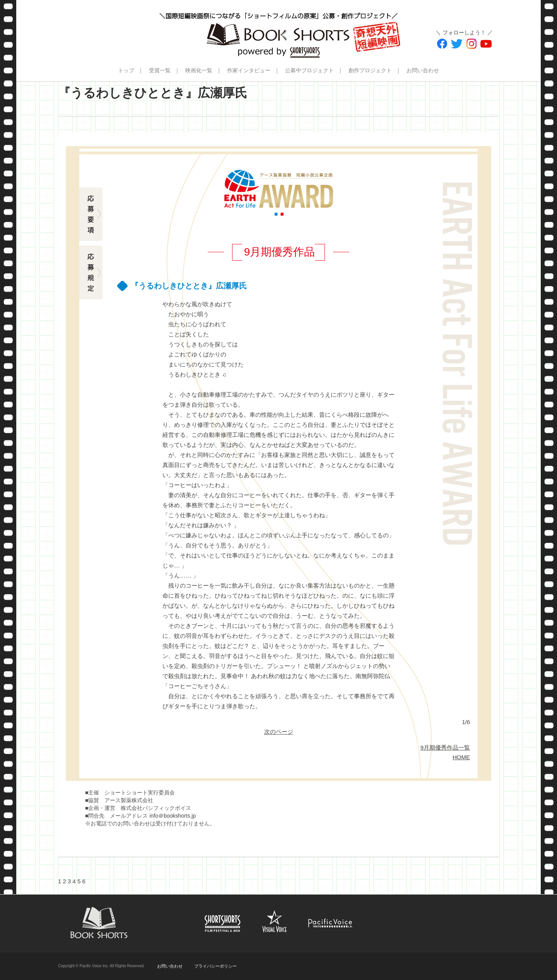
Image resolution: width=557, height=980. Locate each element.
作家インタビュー (249, 70)
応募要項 (91, 215)
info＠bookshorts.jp (173, 816)
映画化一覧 (199, 70)
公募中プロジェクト (309, 70)
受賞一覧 (160, 70)
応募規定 (91, 273)
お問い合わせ (423, 70)
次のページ (279, 732)
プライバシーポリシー (215, 966)
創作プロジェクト (370, 70)
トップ (126, 70)
